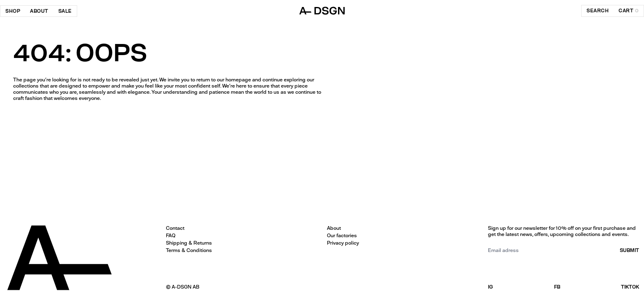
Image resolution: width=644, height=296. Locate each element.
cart (629, 11)
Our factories (342, 236)
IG (490, 287)
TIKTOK (630, 287)
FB (557, 287)
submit (629, 250)
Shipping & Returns (189, 243)
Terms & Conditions (189, 250)
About (39, 11)
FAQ (171, 236)
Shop (13, 11)
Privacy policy (343, 243)
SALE (65, 11)
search (598, 11)
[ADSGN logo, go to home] (322, 11)
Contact (175, 228)
